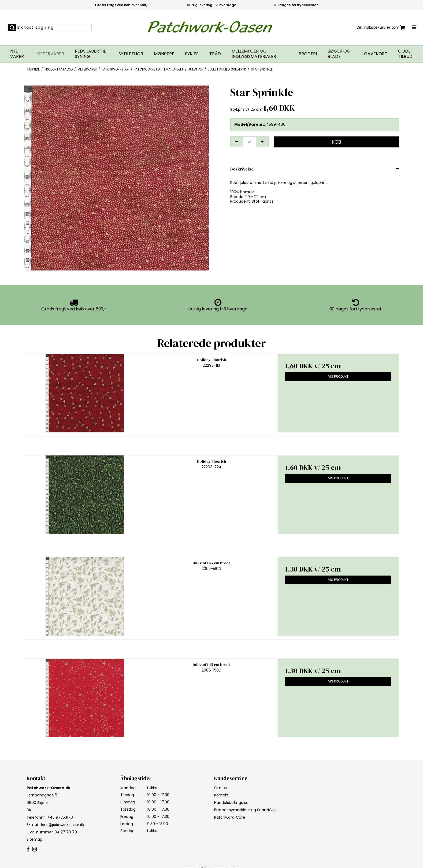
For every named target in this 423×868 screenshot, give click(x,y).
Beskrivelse (242, 169)
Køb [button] (337, 142)
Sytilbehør (131, 54)
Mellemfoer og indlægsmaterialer (254, 54)
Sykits (192, 54)
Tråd (215, 54)
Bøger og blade (339, 54)
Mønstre (164, 54)
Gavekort (376, 54)
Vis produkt (338, 376)
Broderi (308, 54)
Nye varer (17, 54)
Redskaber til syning (90, 54)
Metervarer (50, 54)
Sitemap (34, 839)
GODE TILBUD (405, 54)
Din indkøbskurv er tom (381, 27)
